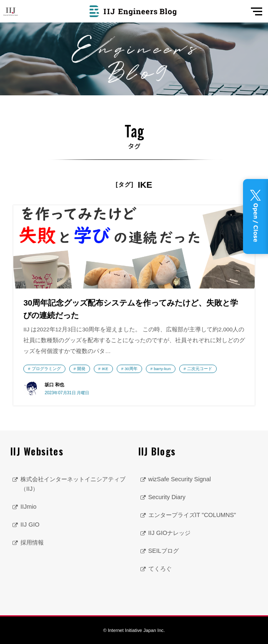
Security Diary (167, 497)
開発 (81, 369)
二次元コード (200, 369)
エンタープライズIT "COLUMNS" (192, 515)
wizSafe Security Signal (180, 479)
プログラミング (46, 369)
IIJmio (28, 507)
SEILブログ (164, 551)
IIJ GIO (30, 525)
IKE (105, 369)
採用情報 (32, 542)
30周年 (131, 369)
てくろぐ (160, 569)
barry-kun (162, 369)
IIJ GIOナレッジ (170, 533)
